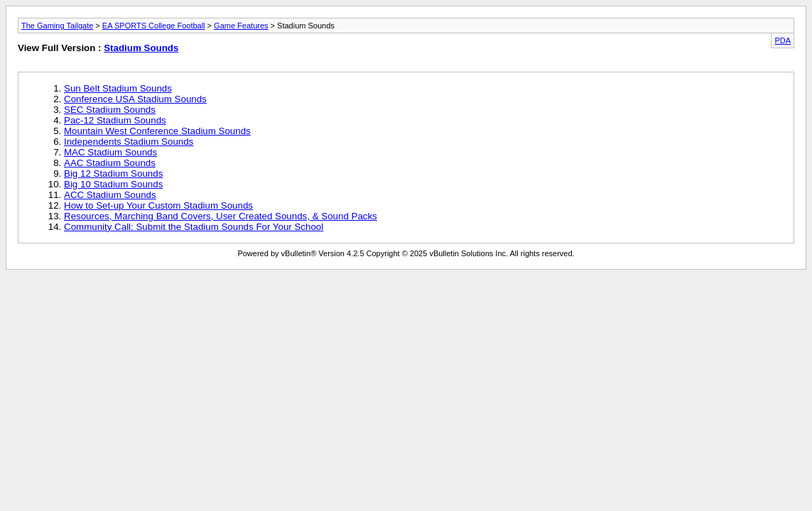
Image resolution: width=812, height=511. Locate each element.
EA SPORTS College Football (154, 26)
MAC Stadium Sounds (110, 152)
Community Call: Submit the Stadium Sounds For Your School (194, 227)
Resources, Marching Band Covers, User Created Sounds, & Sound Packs (221, 216)
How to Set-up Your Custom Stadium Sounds (158, 205)
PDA (783, 40)
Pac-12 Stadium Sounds (115, 120)
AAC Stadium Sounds (110, 163)
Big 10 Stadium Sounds (113, 184)
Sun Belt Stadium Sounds (118, 88)
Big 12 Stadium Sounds (113, 174)
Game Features (241, 26)
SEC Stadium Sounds (110, 110)
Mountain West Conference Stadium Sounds (157, 131)
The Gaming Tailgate (57, 26)
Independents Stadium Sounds (129, 142)
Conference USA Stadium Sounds (135, 99)
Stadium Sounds (141, 48)
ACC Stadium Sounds (110, 195)
